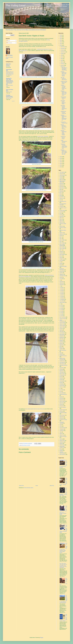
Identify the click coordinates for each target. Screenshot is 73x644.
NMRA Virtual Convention (62, 359)
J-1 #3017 (62, 295)
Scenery (29, 445)
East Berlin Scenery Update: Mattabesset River (64, 108)
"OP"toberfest (62, 172)
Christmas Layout (63, 208)
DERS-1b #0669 (63, 224)
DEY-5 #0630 (62, 249)
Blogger (42, 638)
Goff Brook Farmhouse (62, 269)
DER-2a (61, 219)
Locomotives (62, 333)
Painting (61, 369)
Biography (62, 191)
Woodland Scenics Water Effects (41, 190)
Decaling (61, 215)
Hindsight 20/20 (63, 276)
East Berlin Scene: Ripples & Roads (63, 102)
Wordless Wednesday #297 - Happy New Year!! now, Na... (64, 152)
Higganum (62, 274)
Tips (60, 425)
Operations (62, 368)
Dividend (61, 253)
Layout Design (62, 323)
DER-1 (61, 218)
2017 (61, 160)
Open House (62, 364)
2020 (61, 45)
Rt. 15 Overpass (63, 407)
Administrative (62, 175)
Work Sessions (63, 454)
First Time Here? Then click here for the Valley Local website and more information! (26, 30)
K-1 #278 (61, 305)
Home (37, 486)
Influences (62, 283)
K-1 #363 (61, 311)
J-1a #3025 (62, 301)
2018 (61, 158)
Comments (9, 43)
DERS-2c (61, 233)
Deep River (62, 216)
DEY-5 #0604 (62, 243)
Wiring (61, 449)
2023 (61, 40)
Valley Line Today (63, 437)
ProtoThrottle (62, 386)
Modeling (61, 342)
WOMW (61, 450)
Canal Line (62, 198)
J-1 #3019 (62, 296)
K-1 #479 (61, 316)
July (62, 55)
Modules (61, 343)
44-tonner (61, 174)
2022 (61, 42)
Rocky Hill (62, 406)
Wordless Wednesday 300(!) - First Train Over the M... (64, 93)
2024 (61, 38)
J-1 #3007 (62, 288)
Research (61, 400)
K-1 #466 (61, 314)
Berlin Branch (24, 445)
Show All (13, 101)
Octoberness (62, 361)
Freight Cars (62, 259)
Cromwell (61, 212)
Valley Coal (62, 435)
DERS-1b (61, 222)
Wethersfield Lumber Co (62, 447)
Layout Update (62, 326)
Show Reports (62, 415)
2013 (61, 167)
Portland (61, 380)
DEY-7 (61, 250)
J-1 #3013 (62, 291)
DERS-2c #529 (63, 234)
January (63, 65)
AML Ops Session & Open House (64, 79)
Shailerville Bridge (63, 413)
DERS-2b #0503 (63, 228)
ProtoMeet (62, 384)
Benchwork (62, 187)
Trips (61, 432)
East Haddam (62, 254)
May (62, 59)
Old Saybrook (62, 362)
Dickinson (62, 252)
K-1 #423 (61, 313)
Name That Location (62, 348)
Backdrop (61, 184)
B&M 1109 (62, 180)
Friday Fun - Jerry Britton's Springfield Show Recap (64, 68)
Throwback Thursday (62, 423)
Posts (8, 41)
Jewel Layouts (62, 302)
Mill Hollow (62, 339)
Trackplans (62, 429)
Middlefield (62, 336)
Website (61, 443)
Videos (61, 439)
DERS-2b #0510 (63, 230)
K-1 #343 (61, 307)
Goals (61, 265)
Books (61, 194)
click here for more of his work (38, 409)
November (63, 48)
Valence (61, 434)
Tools (61, 426)
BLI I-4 (61, 192)
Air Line (61, 177)
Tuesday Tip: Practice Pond (64, 123)
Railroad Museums (63, 394)
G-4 (60, 262)
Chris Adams (10, 55)
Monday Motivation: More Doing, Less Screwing (64, 127)
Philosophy (62, 372)
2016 (61, 162)
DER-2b (61, 221)
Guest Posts (62, 271)
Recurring (62, 398)
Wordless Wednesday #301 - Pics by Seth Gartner (64, 74)
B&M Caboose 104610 (62, 182)
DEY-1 (61, 237)
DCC (61, 213)
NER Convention (63, 350)
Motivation (62, 345)
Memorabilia (62, 334)
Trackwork (62, 431)
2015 (61, 164)
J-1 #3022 (62, 298)
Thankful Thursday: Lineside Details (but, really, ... (64, 87)
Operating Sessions (63, 365)
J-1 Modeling (62, 299)
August (62, 54)
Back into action (9, 92)
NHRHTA (61, 354)
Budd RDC (62, 197)
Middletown (62, 337)
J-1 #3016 (62, 294)
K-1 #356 (61, 308)
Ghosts (61, 263)
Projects (61, 383)
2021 (61, 44)
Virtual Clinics (62, 441)
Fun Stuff (61, 260)
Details (61, 236)
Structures (62, 418)
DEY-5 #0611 (62, 247)
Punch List (62, 387)
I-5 (60, 280)
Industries (62, 282)
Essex (61, 256)
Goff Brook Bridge (63, 266)
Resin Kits (62, 403)
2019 (61, 157)
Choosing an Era (63, 201)
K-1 (60, 304)
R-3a (61, 391)
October (63, 50)
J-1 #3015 (62, 292)
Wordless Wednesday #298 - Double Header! (64, 133)
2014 (61, 165)
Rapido (61, 397)
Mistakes (61, 340)
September (63, 52)
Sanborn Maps (62, 410)
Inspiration (62, 285)
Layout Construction (62, 321)
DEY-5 (61, 242)
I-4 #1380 (61, 279)
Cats (61, 200)
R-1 (60, 388)
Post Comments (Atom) (29, 488)
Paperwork (62, 371)
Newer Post (21, 486)
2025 (61, 37)
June (62, 57)
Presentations (62, 381)
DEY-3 (61, 239)
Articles (61, 178)
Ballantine (62, 185)
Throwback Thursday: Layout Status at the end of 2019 (64, 146)
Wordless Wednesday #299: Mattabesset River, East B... (64, 118)
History (61, 277)
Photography (62, 375)
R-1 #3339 (62, 390)
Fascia (61, 257)
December (63, 47)
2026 (61, 35)
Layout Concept (63, 319)
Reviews (61, 404)
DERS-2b (61, 226)
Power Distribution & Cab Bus (64, 141)
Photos (61, 377)
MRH (61, 346)
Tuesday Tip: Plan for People (63, 138)
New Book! (8, 66)
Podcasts (61, 378)
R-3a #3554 (62, 393)
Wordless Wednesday (62, 452)
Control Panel (62, 210)
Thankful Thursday (63, 420)
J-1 (60, 286)
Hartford (61, 273)
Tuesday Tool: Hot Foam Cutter (63, 98)
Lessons (61, 329)
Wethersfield (62, 445)
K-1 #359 (61, 310)
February (63, 64)
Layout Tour (62, 324)
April (62, 60)
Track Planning (63, 428)
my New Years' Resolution (43, 136)
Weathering (62, 442)
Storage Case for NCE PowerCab (63, 112)
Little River (62, 331)
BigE (61, 189)
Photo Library (62, 374)
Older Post (52, 486)
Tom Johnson (28, 409)
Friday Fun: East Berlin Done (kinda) (64, 82)
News (61, 353)
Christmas (62, 206)
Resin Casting (62, 401)
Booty (61, 195)
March (62, 62)
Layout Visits (62, 327)
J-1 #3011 (62, 289)
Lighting (61, 330)
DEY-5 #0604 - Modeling (62, 245)
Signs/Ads (62, 417)
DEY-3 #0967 (62, 240)
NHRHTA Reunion (63, 356)
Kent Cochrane (63, 317)
